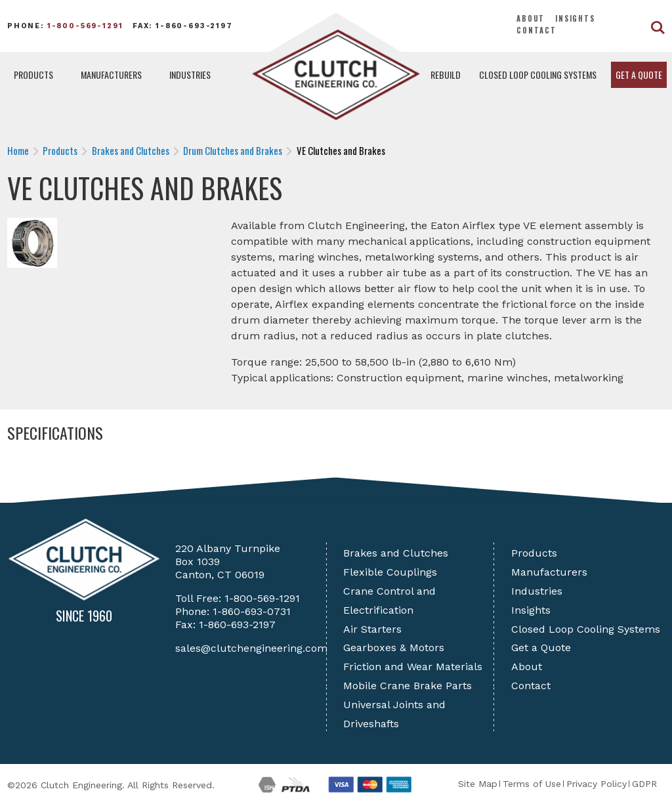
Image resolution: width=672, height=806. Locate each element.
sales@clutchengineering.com (251, 648)
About (531, 18)
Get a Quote (639, 74)
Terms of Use (532, 784)
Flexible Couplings (390, 572)
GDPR (644, 784)
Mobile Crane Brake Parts (408, 686)
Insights (575, 18)
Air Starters (372, 629)
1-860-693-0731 (252, 611)
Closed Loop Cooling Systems (538, 74)
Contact (536, 30)
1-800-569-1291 (85, 26)
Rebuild (446, 74)
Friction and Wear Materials (413, 667)
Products (33, 74)
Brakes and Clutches (396, 553)
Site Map (478, 784)
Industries (190, 74)
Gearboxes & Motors (394, 647)
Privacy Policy (597, 784)
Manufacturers (111, 74)
